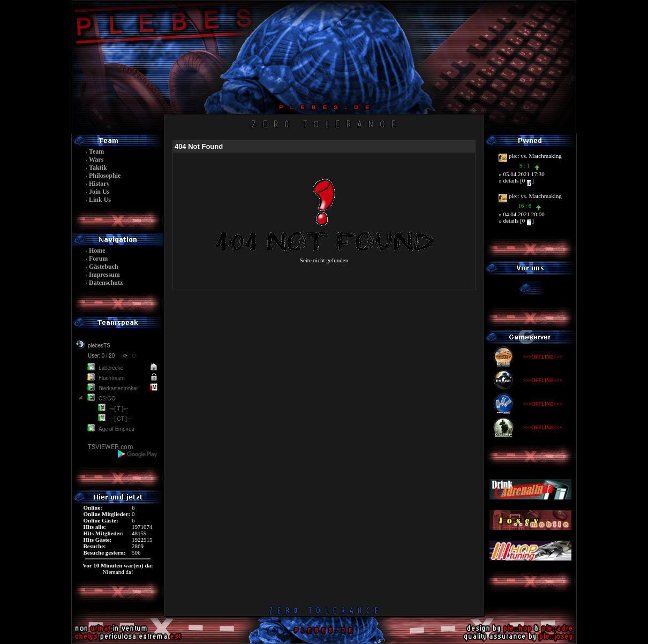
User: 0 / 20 (101, 356)
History (99, 184)
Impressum (104, 275)
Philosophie (105, 176)
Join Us (99, 192)
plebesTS (99, 346)
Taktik (98, 168)
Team (96, 151)
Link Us (100, 200)
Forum (98, 259)
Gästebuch (104, 267)
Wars (96, 160)
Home (97, 251)
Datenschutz (106, 283)
